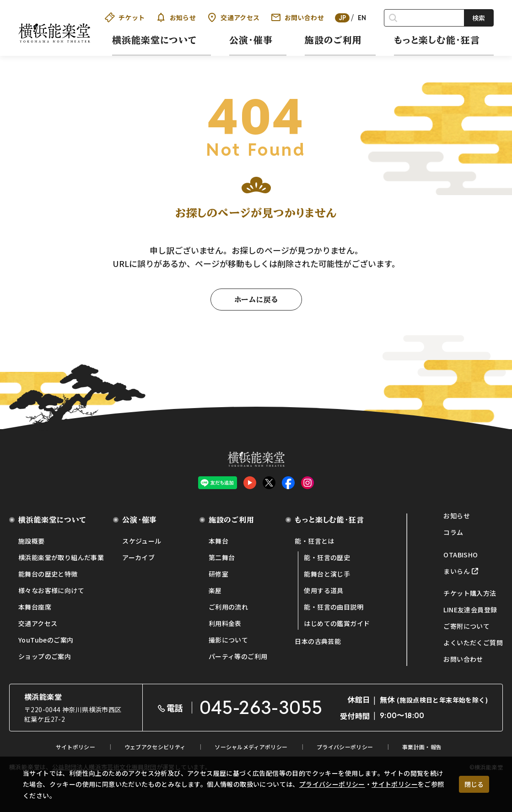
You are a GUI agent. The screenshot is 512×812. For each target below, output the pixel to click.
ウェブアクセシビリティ (155, 747)
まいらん (457, 571)
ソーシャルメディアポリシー (251, 747)
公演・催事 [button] (251, 40)
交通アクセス (233, 17)
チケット (125, 17)
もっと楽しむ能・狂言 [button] (437, 40)
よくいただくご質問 (473, 643)
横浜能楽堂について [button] (155, 40)
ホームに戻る (256, 300)
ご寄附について (466, 626)
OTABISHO (461, 555)
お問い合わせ (297, 17)
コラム (453, 532)
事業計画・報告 (422, 747)
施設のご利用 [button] (333, 40)
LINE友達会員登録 (470, 610)
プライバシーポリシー (332, 784)
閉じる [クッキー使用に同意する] (474, 784)
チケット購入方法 (470, 593)
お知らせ (176, 17)
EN (362, 18)
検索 (479, 18)
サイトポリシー (395, 784)
